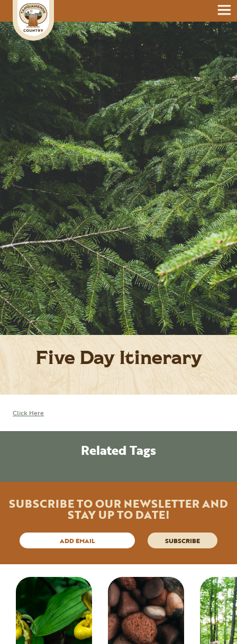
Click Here (28, 413)
